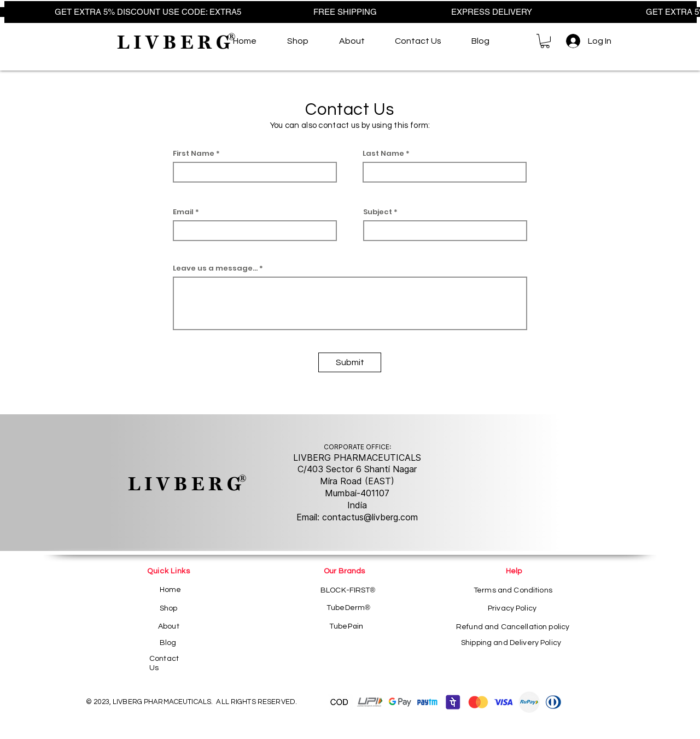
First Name (194, 153)
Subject (378, 212)
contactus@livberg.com (370, 517)
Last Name (383, 153)
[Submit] (350, 362)
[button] (545, 41)
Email (183, 212)
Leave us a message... (215, 268)
